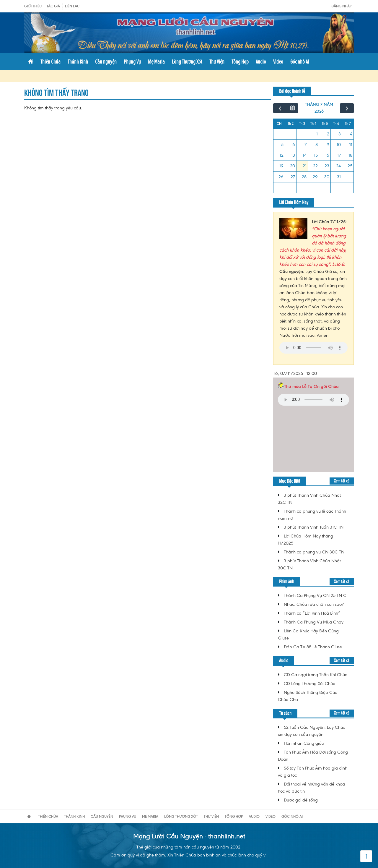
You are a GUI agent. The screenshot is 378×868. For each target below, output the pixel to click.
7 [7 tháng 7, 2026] (306, 145)
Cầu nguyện (106, 61)
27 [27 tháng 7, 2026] (293, 177)
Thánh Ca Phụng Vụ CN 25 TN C (315, 595)
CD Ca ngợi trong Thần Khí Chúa (316, 675)
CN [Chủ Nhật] (279, 124)
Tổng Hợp (240, 61)
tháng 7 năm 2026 (319, 108)
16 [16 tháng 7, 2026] (327, 155)
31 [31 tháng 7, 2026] (339, 177)
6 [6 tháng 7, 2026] (294, 145)
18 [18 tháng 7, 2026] (350, 155)
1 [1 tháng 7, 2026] (317, 134)
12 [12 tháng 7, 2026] (282, 155)
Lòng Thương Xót (187, 61)
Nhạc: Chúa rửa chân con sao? (314, 604)
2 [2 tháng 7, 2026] (328, 134)
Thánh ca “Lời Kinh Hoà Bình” (312, 613)
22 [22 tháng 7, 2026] (315, 166)
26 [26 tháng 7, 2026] (281, 177)
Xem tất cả (342, 481)
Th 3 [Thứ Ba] (302, 124)
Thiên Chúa (50, 61)
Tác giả (53, 6)
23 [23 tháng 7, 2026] (327, 166)
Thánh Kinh (78, 61)
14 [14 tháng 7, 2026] (305, 155)
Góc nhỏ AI (300, 61)
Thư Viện (217, 61)
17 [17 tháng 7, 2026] (339, 155)
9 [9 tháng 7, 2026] (328, 145)
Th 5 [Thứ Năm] (325, 124)
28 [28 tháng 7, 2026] (304, 177)
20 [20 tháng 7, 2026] (293, 166)
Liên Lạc (72, 6)
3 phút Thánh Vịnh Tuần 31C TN (314, 527)
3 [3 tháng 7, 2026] (340, 134)
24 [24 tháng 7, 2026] (338, 166)
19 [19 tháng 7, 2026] (281, 166)
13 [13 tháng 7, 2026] (293, 155)
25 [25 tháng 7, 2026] (350, 166)
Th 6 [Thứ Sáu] (336, 124)
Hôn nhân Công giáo (304, 743)
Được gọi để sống (301, 800)
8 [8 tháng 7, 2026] (317, 145)
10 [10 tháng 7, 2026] (339, 145)
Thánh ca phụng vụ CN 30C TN (314, 552)
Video (278, 61)
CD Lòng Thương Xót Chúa (310, 684)
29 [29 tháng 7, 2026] (315, 177)
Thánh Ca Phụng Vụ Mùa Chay (314, 622)
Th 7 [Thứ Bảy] (348, 124)
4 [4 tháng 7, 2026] (351, 134)
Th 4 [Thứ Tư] (313, 124)
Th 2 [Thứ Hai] (291, 124)
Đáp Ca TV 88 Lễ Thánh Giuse (313, 647)
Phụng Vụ (132, 61)
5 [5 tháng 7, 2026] (282, 145)
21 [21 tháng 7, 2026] (305, 166)
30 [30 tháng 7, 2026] (327, 177)
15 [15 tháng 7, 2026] (316, 155)
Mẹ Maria (156, 61)
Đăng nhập (341, 6)
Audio (261, 61)
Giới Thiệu (33, 6)
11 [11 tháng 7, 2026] (351, 145)
